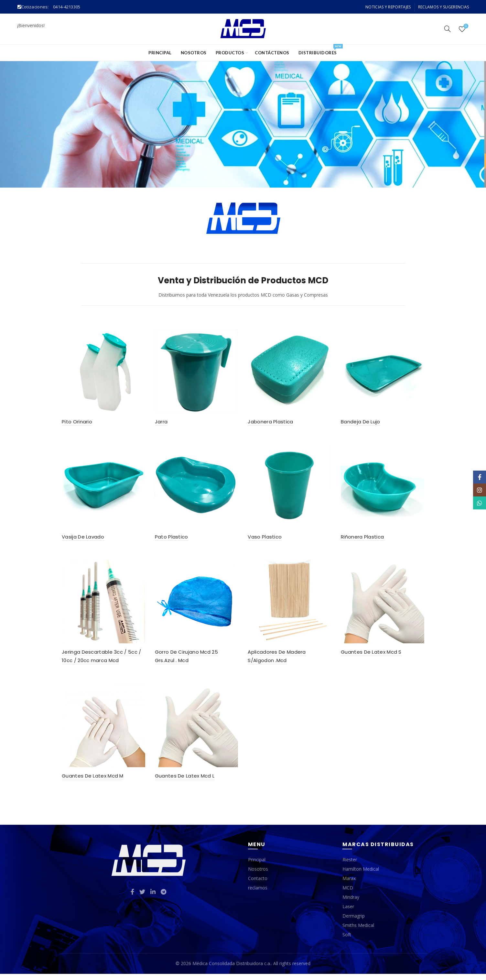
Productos (230, 53)
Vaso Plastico (265, 540)
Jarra (160, 423)
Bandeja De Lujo (362, 423)
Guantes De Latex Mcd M (90, 782)
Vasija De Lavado (80, 540)
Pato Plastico (170, 540)
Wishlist (465, 26)
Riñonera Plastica (364, 540)
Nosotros (194, 53)
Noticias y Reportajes (388, 7)
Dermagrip (354, 922)
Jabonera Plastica (271, 423)
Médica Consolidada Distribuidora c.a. (232, 970)
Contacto (258, 885)
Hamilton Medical (361, 875)
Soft (347, 941)
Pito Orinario (74, 423)
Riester (350, 866)
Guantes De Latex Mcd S (373, 656)
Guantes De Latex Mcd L (183, 782)
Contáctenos (272, 53)
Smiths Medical (358, 932)
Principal (160, 53)
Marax (349, 885)
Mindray (351, 904)
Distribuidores (320, 50)
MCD (348, 894)
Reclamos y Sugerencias (444, 7)
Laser (348, 913)
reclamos (258, 894)
